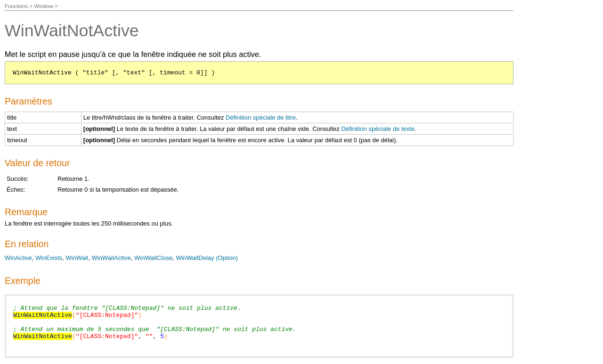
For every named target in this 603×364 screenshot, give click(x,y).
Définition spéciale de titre (261, 117)
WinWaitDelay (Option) (207, 258)
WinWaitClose (153, 258)
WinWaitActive (111, 258)
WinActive (18, 258)
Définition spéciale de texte (378, 129)
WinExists (49, 258)
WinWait (77, 258)
